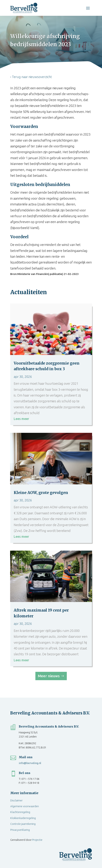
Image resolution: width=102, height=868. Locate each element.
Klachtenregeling (20, 812)
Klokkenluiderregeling (23, 818)
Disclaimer (16, 800)
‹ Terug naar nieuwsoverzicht (31, 77)
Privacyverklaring (20, 830)
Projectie (37, 840)
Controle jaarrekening (23, 824)
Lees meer (21, 419)
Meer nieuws (49, 676)
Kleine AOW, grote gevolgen (41, 493)
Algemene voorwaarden (25, 806)
